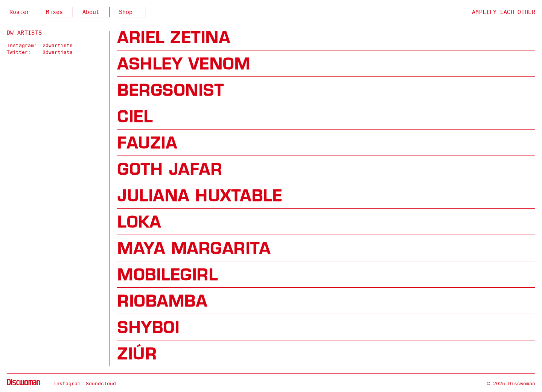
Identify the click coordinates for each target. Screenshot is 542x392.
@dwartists (58, 45)
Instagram (67, 383)
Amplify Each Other (504, 12)
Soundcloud (101, 383)
